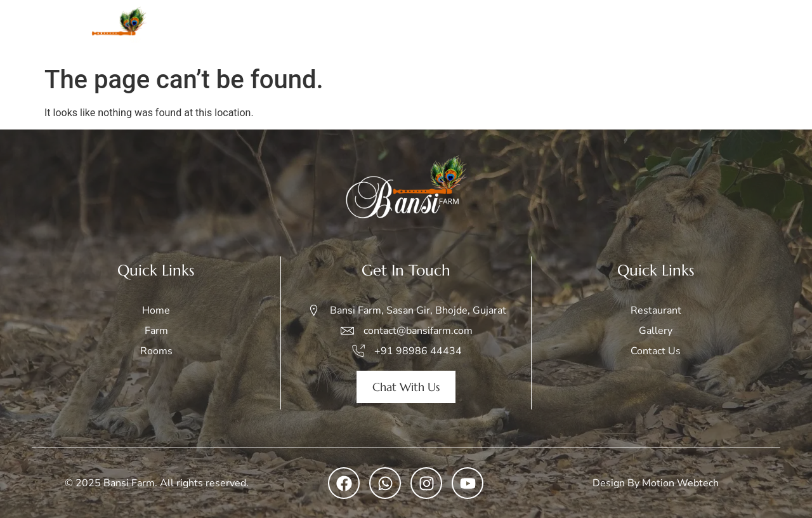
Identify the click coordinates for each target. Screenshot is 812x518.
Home (393, 30)
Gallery (604, 30)
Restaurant (668, 30)
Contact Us (743, 30)
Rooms (489, 30)
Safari (546, 30)
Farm (440, 30)
